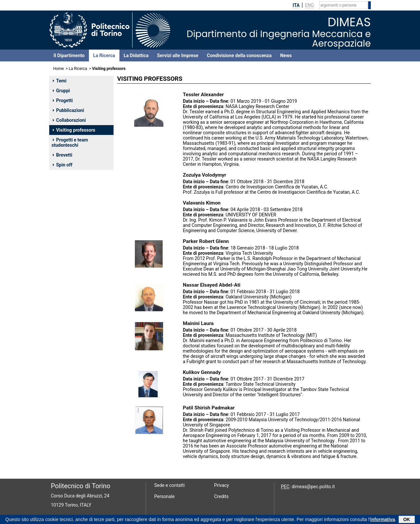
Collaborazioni (69, 120)
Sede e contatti (169, 485)
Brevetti (63, 155)
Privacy (222, 485)
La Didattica (136, 55)
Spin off (63, 165)
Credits (221, 496)
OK (407, 520)
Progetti (63, 100)
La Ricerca (104, 55)
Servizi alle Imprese (178, 55)
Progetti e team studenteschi (70, 142)
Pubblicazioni (68, 110)
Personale (164, 496)
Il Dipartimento (69, 55)
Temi (60, 81)
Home (58, 69)
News (286, 55)
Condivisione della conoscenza (239, 55)
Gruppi (61, 91)
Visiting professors (74, 130)
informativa (382, 520)
